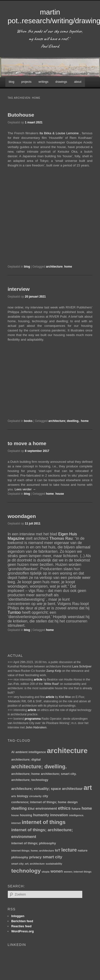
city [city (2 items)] (45, 796)
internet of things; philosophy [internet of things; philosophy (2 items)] (34, 843)
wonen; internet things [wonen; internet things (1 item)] (78, 872)
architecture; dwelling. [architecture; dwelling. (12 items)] (39, 767)
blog (12, 82)
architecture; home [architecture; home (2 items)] (25, 774)
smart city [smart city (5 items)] (52, 857)
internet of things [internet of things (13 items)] (44, 822)
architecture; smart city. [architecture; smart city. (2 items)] (58, 774)
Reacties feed (21, 926)
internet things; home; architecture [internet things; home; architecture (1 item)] (32, 851)
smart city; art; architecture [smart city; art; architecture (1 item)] (28, 864)
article (38, 680)
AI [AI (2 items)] (13, 752)
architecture (54, 267)
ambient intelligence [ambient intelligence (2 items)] (31, 752)
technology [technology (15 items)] (26, 871)
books (28, 421)
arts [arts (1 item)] (14, 796)
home (68, 267)
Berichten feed (22, 921)
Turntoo (14, 612)
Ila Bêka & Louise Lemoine (59, 133)
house (60, 494)
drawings (61, 82)
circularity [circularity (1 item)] (35, 796)
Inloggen (18, 916)
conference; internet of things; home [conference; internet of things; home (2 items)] (39, 802)
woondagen (22, 516)
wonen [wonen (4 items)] (57, 871)
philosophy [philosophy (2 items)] (20, 857)
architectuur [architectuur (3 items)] (72, 789)
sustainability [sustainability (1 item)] (54, 864)
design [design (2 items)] (72, 802)
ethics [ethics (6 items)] (64, 808)
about (78, 82)
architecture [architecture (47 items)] (67, 751)
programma (33, 719)
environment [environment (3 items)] (46, 808)
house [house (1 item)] (15, 815)
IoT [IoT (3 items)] (58, 850)
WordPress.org (22, 931)
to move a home (27, 443)
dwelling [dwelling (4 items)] (19, 808)
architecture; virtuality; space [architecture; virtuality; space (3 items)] (36, 789)
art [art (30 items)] (88, 788)
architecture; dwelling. (64, 421)
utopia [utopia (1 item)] (46, 872)
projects (26, 82)
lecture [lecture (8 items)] (69, 850)
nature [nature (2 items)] (83, 850)
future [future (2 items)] (76, 809)
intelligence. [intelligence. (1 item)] (77, 815)
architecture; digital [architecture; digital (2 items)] (26, 759)
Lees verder (25, 489)
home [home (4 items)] (87, 808)
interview (19, 289)
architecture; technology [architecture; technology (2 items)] (30, 780)
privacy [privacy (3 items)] (35, 857)
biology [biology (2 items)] (23, 796)
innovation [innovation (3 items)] (59, 815)
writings (43, 82)
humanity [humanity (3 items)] (41, 815)
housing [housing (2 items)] (26, 815)
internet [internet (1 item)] (16, 823)
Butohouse (21, 115)
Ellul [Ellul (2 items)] (31, 809)
